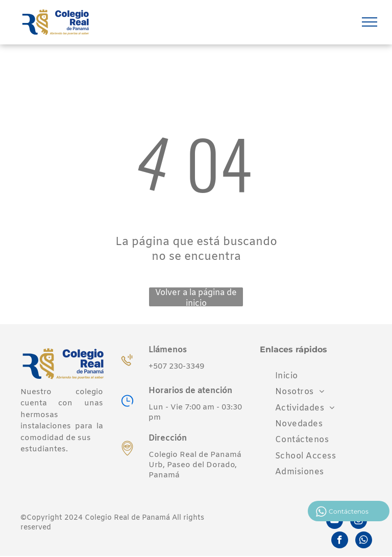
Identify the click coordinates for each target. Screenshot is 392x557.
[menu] (370, 22)
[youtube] (335, 522)
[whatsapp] (364, 541)
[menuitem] (287, 376)
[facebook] (340, 541)
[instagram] (359, 522)
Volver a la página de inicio (196, 297)
